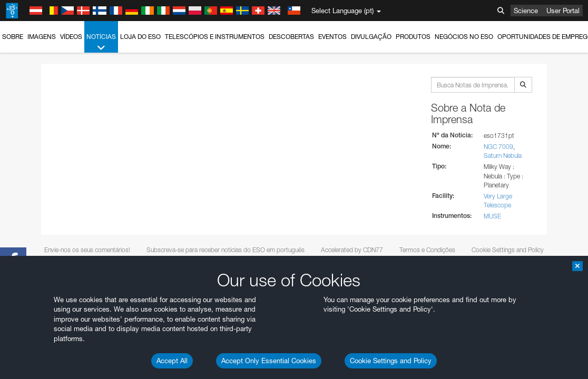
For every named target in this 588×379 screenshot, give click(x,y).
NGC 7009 (498, 147)
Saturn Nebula (503, 156)
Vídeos (71, 37)
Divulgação (371, 37)
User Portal (563, 11)
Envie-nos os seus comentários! (87, 250)
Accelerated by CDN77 (352, 250)
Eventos (332, 37)
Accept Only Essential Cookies (269, 361)
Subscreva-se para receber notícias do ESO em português (226, 250)
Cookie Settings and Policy (391, 361)
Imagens (42, 37)
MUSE (492, 216)
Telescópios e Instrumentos (215, 37)
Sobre (13, 37)
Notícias (101, 43)
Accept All (172, 361)
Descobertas (291, 37)
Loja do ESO (140, 37)
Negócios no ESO (464, 37)
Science (526, 11)
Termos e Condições (427, 250)
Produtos (413, 37)
